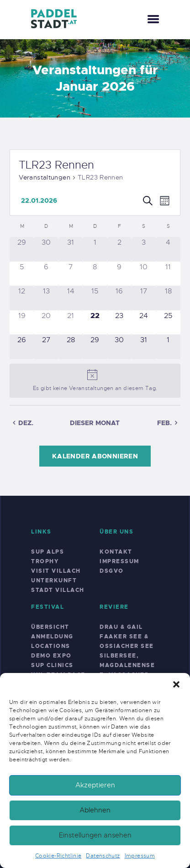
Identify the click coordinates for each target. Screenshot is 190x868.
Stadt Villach (58, 590)
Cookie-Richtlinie (58, 856)
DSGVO (112, 571)
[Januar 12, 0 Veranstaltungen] (22, 298)
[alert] (95, 381)
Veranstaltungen (45, 177)
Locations (51, 646)
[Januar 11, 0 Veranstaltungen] (168, 274)
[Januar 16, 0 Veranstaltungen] (119, 298)
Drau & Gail (121, 627)
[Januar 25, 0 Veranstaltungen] (168, 322)
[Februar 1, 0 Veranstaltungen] (168, 347)
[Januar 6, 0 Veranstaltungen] (46, 274)
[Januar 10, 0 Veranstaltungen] (144, 274)
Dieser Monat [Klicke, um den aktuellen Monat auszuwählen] (95, 423)
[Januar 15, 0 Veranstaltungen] (95, 298)
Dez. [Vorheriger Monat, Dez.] (26, 423)
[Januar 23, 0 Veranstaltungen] (119, 322)
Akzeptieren (95, 785)
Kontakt (116, 552)
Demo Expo (51, 656)
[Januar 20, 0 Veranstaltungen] (46, 322)
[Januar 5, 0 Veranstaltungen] (22, 274)
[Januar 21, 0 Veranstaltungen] (71, 322)
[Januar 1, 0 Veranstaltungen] (95, 249)
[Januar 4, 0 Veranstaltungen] (168, 249)
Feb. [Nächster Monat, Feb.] (164, 423)
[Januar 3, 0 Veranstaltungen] (144, 249)
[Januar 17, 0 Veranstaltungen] (144, 298)
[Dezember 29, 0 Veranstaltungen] (22, 249)
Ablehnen (95, 810)
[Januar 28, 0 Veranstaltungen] (71, 347)
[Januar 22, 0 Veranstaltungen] (95, 322)
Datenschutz (103, 856)
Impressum (140, 856)
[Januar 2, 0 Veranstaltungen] (119, 249)
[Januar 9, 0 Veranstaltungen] (119, 274)
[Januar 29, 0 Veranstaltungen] (95, 347)
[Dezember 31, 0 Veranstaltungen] (71, 249)
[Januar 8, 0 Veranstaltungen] (95, 274)
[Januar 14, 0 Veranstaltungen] (71, 298)
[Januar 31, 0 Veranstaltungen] (144, 347)
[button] (176, 684)
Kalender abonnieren (95, 456)
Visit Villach (56, 571)
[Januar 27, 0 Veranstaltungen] (46, 347)
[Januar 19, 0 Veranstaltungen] (22, 322)
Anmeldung (52, 637)
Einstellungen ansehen (95, 835)
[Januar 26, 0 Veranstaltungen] (22, 347)
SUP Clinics (52, 665)
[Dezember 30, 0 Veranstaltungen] (46, 249)
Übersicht (50, 627)
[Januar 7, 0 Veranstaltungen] (71, 274)
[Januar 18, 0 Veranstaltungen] (168, 298)
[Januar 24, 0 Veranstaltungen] (144, 322)
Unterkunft (54, 580)
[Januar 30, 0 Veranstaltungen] (119, 347)
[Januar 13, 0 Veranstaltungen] (46, 298)
